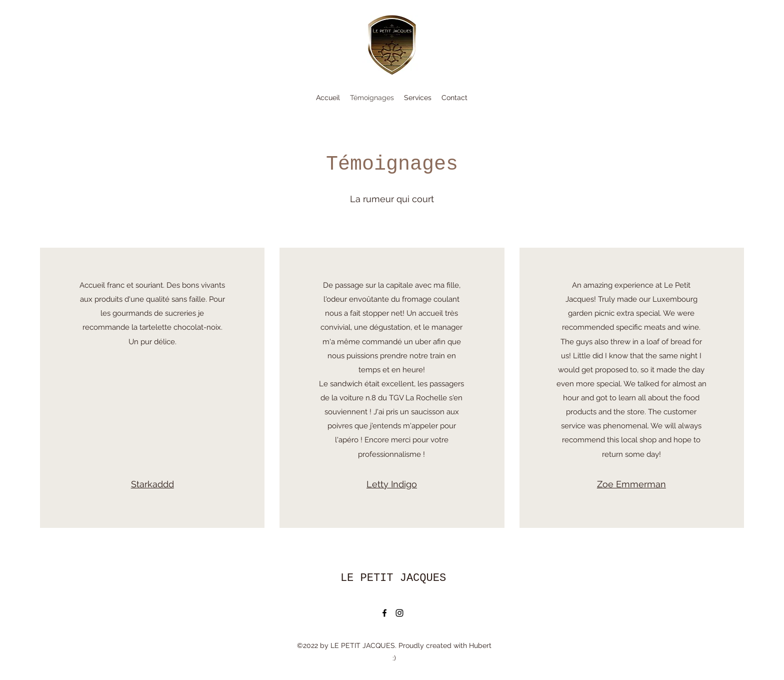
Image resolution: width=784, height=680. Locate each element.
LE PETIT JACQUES (393, 578)
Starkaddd (152, 484)
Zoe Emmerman (631, 484)
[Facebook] (384, 613)
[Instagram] (399, 613)
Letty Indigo (392, 484)
